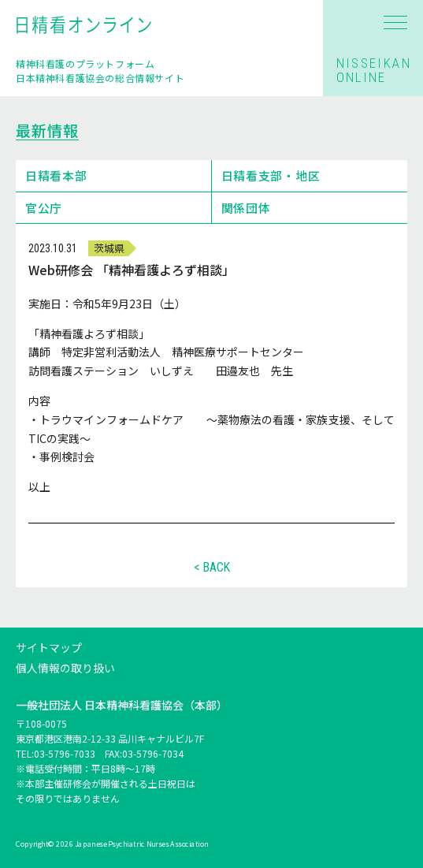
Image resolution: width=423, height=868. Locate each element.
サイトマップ (49, 647)
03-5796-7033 (65, 754)
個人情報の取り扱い (65, 668)
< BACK (212, 568)
